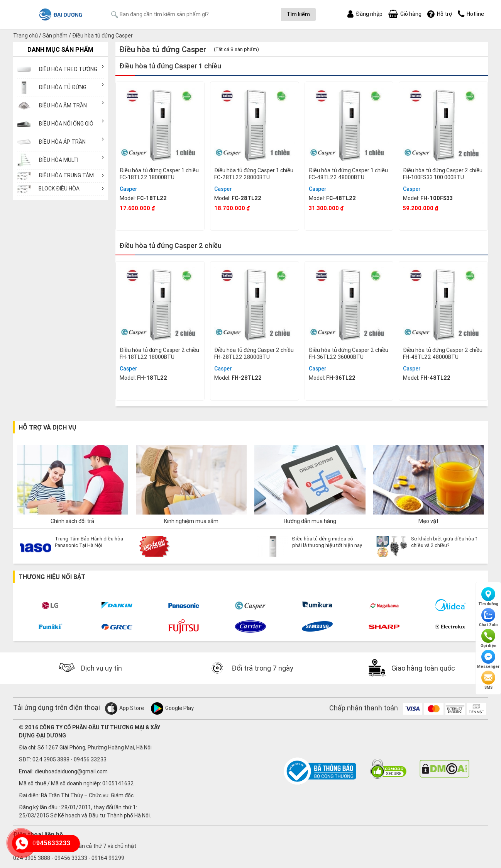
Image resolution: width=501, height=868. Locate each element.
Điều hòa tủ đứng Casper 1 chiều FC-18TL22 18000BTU (159, 174)
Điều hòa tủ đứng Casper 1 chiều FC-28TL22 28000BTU (254, 174)
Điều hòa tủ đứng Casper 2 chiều (170, 245)
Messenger (488, 659)
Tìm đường (488, 597)
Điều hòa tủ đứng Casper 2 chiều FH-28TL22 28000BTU (254, 353)
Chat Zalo (488, 618)
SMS (488, 680)
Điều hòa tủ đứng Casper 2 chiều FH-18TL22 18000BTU (159, 353)
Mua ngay (160, 220)
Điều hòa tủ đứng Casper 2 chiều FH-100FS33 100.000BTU (443, 174)
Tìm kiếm (298, 14)
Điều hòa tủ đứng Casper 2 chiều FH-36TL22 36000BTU (349, 353)
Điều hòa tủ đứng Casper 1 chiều (170, 66)
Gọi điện (488, 639)
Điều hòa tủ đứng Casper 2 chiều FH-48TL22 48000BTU (443, 353)
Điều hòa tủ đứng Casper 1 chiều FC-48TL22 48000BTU (348, 174)
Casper (129, 189)
